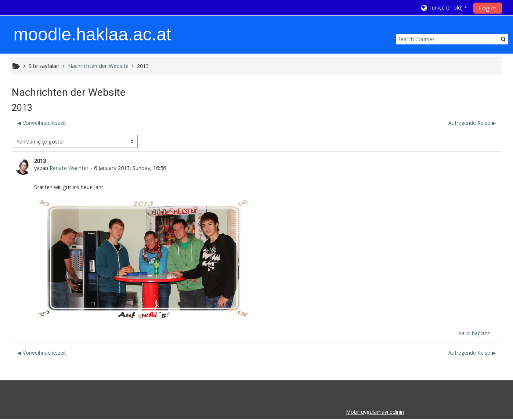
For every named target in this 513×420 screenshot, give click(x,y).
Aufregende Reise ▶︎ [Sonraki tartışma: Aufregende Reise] (472, 123)
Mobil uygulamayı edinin (375, 412)
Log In (488, 8)
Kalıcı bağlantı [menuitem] (474, 334)
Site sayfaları (44, 66)
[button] (445, 8)
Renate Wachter (70, 168)
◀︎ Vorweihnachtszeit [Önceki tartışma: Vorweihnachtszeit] (42, 123)
